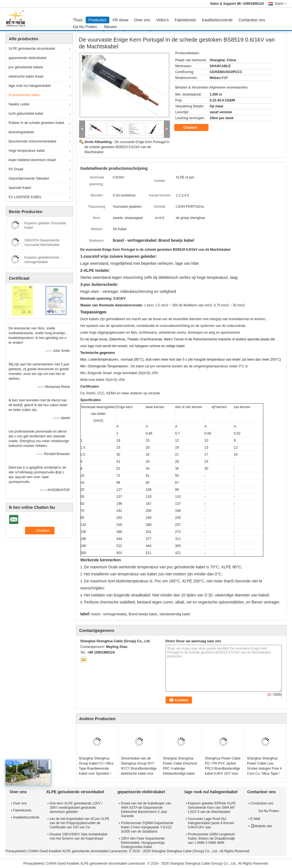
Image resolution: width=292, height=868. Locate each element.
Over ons (142, 20)
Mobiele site (261, 826)
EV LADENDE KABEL (25, 197)
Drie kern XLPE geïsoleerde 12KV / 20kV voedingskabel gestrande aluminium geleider (76, 808)
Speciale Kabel (20, 188)
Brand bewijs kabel (143, 614)
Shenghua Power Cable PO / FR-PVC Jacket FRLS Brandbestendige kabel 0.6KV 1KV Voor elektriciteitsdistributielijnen (224, 768)
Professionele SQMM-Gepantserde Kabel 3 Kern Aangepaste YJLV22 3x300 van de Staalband (147, 827)
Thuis (78, 20)
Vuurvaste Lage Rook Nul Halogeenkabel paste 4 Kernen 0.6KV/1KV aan (211, 823)
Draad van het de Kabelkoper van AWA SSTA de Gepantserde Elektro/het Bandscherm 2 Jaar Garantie (146, 810)
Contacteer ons (252, 20)
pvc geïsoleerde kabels (26, 67)
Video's (162, 20)
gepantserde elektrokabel (28, 58)
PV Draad (16, 169)
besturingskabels (21, 132)
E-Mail (255, 819)
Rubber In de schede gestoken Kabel (36, 123)
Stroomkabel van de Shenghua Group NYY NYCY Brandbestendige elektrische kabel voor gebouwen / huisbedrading (139, 771)
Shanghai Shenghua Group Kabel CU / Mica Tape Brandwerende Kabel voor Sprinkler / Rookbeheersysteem (96, 768)
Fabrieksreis (185, 20)
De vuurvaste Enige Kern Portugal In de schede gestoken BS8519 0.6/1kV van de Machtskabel (127, 147)
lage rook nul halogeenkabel (30, 86)
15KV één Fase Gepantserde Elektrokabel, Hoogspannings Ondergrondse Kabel (143, 843)
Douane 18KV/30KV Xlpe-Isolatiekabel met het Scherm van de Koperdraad (79, 836)
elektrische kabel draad (26, 76)
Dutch (280, 4)
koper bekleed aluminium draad (32, 160)
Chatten (194, 128)
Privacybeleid (16, 851)
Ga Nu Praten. (86, 27)
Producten (98, 20)
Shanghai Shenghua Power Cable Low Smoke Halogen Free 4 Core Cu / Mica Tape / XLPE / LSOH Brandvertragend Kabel (264, 771)
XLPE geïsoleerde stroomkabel (32, 49)
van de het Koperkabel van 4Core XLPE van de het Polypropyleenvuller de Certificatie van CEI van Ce (80, 823)
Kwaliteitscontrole (217, 20)
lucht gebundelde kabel (26, 114)
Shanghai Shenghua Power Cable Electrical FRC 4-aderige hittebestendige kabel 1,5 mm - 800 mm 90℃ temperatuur (180, 771)
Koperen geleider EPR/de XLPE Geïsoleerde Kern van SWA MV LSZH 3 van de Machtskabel (212, 808)
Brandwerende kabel (24, 95)
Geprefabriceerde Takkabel (29, 178)
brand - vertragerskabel (109, 614)
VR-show (120, 20)
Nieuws (110, 27)
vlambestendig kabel (175, 614)
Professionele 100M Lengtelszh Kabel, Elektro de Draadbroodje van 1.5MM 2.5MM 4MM (211, 838)
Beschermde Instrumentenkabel (32, 141)
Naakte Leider (19, 104)
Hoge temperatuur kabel (27, 151)
